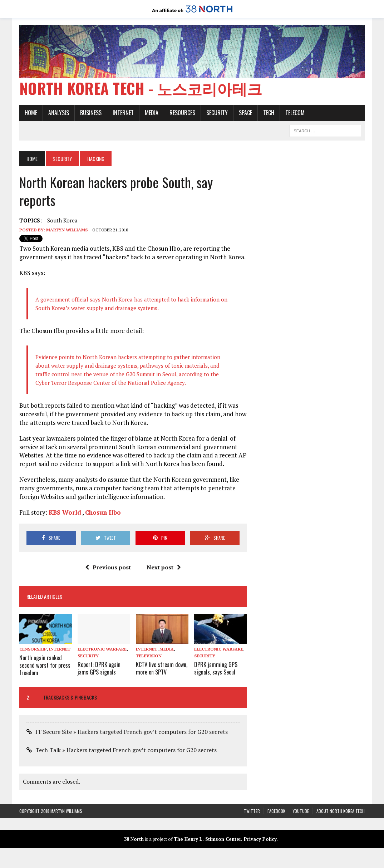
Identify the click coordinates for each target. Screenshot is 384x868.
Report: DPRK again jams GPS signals (99, 668)
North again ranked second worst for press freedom (45, 665)
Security (217, 113)
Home (31, 113)
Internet (123, 113)
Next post (164, 567)
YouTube (301, 811)
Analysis (59, 113)
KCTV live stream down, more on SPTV (162, 668)
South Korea (62, 220)
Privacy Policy (260, 839)
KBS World (65, 512)
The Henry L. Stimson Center (207, 839)
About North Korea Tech (341, 811)
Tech (269, 113)
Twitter (252, 811)
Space (245, 113)
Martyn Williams (67, 230)
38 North (134, 839)
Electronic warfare (102, 649)
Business (91, 113)
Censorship (33, 649)
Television (149, 656)
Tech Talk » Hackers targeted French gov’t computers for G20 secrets (126, 750)
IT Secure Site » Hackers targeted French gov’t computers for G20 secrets (132, 732)
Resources (182, 113)
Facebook (276, 811)
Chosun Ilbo (103, 512)
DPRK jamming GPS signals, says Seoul (216, 668)
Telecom (295, 113)
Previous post (108, 567)
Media (152, 113)
